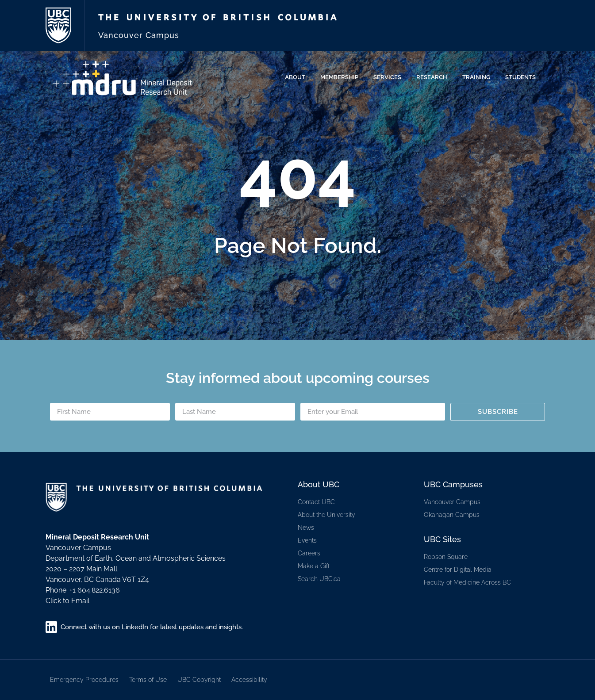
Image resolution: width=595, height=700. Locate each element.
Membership (342, 77)
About (297, 77)
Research (434, 77)
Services (390, 77)
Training (478, 77)
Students (523, 77)
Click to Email (67, 601)
